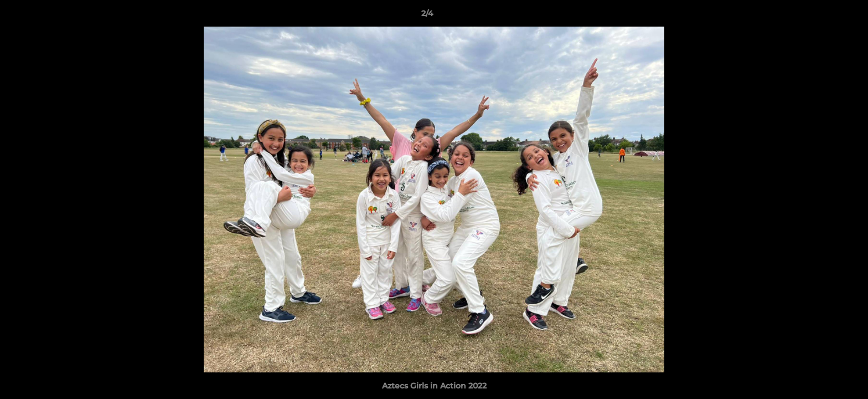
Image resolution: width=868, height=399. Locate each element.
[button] (821, 16)
